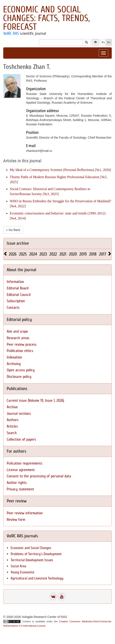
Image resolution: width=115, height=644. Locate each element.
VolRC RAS (11, 33)
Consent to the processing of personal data (39, 476)
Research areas (18, 338)
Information (15, 282)
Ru (103, 42)
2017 (103, 254)
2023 (43, 254)
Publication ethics (20, 351)
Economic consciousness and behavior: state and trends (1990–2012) (58, 213)
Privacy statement (20, 489)
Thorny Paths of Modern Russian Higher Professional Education (55, 177)
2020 (73, 254)
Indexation (14, 357)
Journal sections (19, 414)
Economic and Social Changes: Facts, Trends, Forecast (46, 18)
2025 (23, 254)
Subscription (16, 301)
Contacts (13, 308)
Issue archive (18, 243)
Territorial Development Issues (32, 560)
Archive (12, 407)
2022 (53, 254)
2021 (63, 254)
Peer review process (22, 344)
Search (12, 433)
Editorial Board (18, 288)
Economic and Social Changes (31, 548)
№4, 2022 (18, 206)
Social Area (18, 566)
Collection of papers (21, 439)
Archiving (14, 364)
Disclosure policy (19, 377)
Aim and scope (17, 331)
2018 (93, 254)
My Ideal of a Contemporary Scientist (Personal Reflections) (52, 170)
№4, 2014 (18, 218)
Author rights (17, 483)
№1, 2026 (103, 170)
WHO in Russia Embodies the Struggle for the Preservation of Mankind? (60, 201)
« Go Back (13, 230)
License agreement (21, 470)
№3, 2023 (51, 194)
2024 (33, 254)
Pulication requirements (25, 463)
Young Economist (23, 572)
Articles (12, 426)
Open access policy (21, 370)
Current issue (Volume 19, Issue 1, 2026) (35, 401)
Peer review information (25, 513)
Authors (13, 420)
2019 (83, 254)
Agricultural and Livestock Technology (37, 578)
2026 (13, 254)
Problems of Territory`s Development (36, 554)
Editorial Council (19, 295)
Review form (16, 520)
